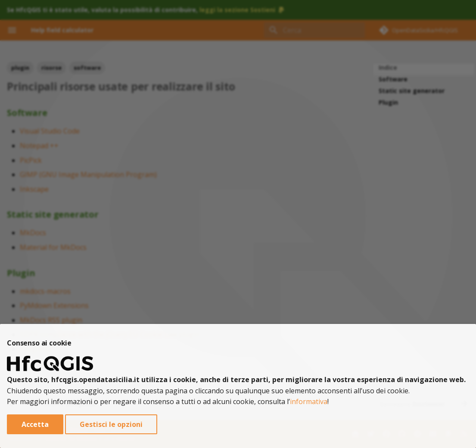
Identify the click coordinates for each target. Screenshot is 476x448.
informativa (309, 401)
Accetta (35, 424)
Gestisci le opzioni (111, 424)
